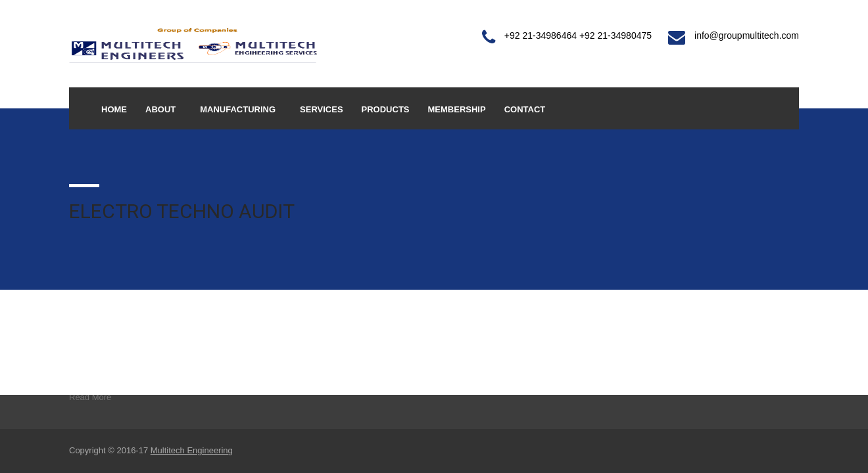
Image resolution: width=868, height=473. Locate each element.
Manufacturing (238, 109)
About (160, 109)
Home (114, 109)
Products (386, 109)
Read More (90, 397)
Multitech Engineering (192, 450)
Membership (457, 109)
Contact (525, 109)
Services (322, 109)
